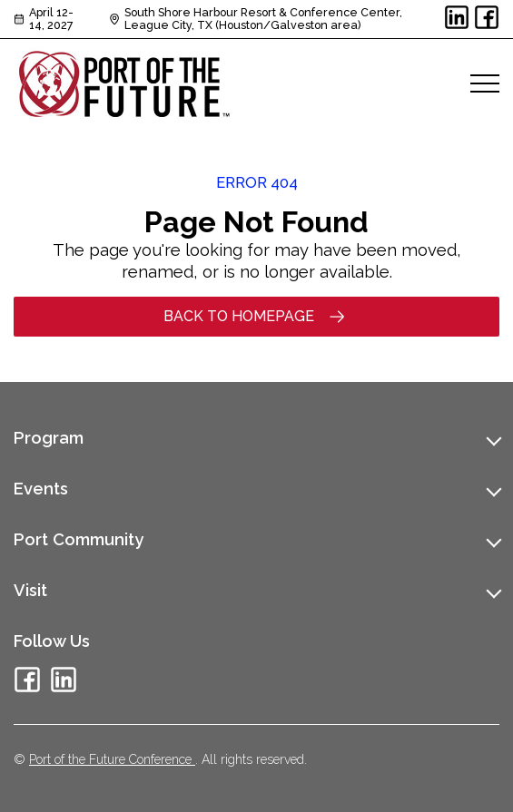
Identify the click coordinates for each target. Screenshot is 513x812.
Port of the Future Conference (112, 759)
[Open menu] (485, 83)
